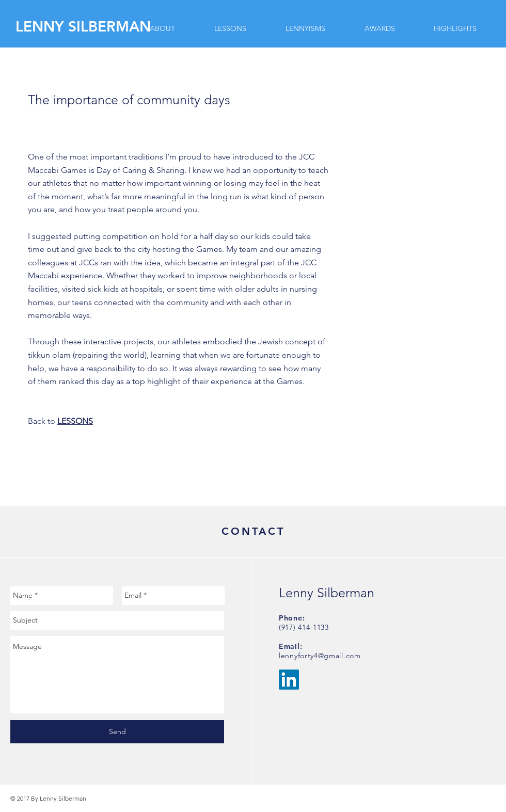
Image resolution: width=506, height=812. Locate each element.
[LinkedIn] (289, 680)
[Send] (117, 732)
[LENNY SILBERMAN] (85, 27)
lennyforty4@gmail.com (320, 656)
